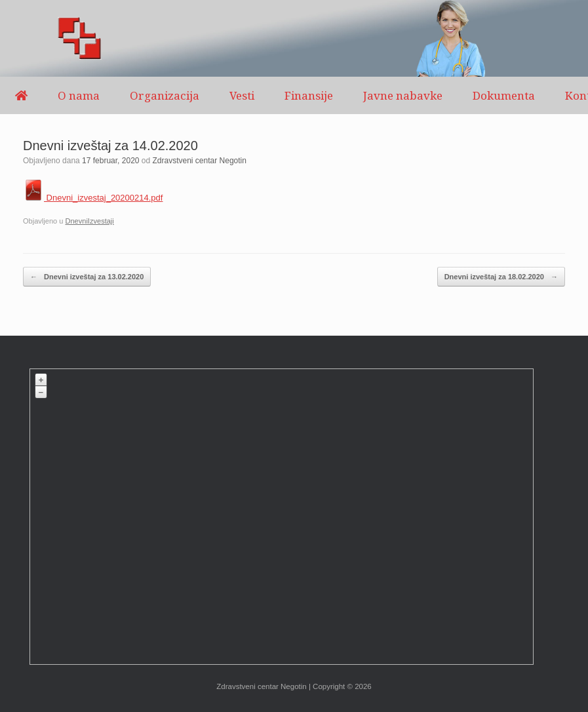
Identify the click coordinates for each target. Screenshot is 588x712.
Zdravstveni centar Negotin (200, 161)
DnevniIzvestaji (89, 221)
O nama (79, 95)
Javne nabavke (403, 95)
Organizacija (165, 95)
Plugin (521, 658)
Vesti (242, 95)
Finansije (309, 95)
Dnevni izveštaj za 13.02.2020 (87, 277)
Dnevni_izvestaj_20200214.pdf (93, 198)
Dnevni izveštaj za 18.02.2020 (501, 277)
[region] (294, 38)
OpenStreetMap (436, 658)
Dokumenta (504, 95)
